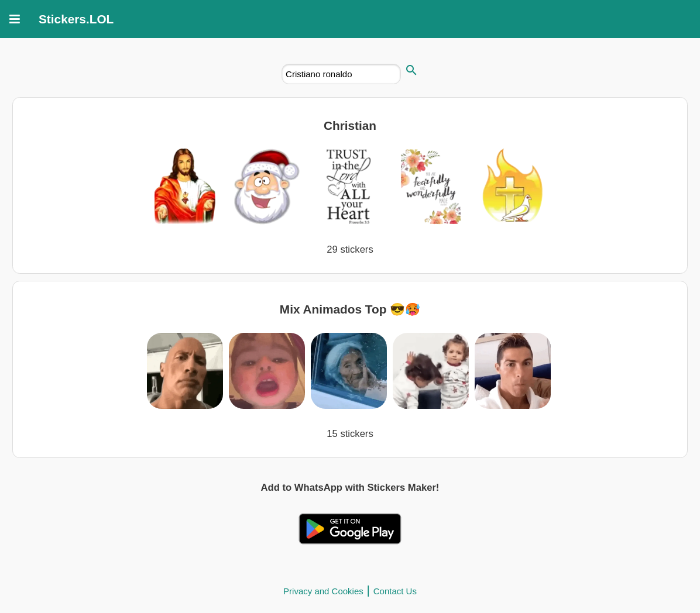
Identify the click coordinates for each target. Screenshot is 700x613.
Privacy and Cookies (323, 591)
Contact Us (395, 591)
